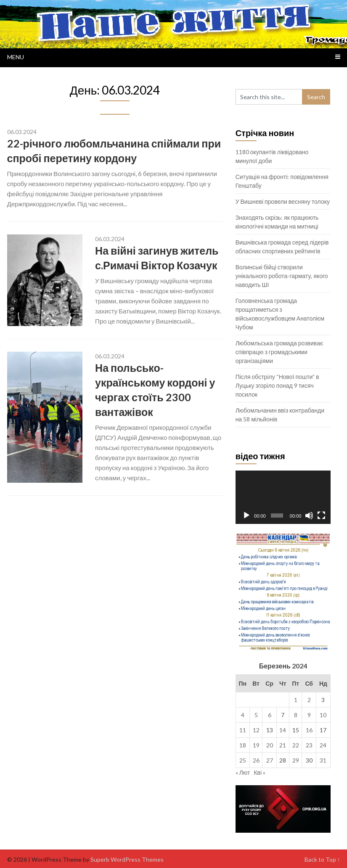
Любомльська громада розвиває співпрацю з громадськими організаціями (279, 352)
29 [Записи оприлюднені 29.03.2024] (296, 760)
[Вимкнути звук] (309, 516)
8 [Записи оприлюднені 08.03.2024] (296, 715)
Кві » (260, 772)
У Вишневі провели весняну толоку (283, 201)
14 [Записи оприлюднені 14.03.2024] (283, 730)
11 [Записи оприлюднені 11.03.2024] (243, 730)
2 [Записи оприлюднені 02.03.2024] (309, 700)
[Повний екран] (321, 516)
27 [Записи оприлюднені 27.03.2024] (270, 760)
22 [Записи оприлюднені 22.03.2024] (296, 745)
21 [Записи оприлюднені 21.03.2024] (283, 745)
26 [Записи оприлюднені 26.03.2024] (256, 760)
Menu (16, 57)
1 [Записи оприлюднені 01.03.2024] (296, 700)
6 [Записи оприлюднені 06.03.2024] (270, 715)
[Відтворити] (246, 516)
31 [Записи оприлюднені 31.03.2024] (323, 760)
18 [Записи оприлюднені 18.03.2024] (243, 745)
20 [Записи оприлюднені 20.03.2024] (270, 745)
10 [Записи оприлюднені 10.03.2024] (323, 715)
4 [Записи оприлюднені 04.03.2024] (243, 715)
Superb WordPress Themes (127, 859)
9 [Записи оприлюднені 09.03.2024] (309, 715)
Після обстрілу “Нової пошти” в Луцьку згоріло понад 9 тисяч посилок (277, 385)
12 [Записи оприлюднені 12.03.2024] (256, 730)
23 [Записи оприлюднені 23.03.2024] (309, 745)
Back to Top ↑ (322, 859)
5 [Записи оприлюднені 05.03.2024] (256, 715)
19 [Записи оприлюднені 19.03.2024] (256, 745)
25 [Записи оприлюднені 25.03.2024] (243, 760)
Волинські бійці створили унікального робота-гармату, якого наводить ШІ (282, 276)
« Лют (243, 772)
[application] (283, 497)
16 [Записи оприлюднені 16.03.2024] (309, 730)
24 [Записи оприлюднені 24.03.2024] (323, 745)
